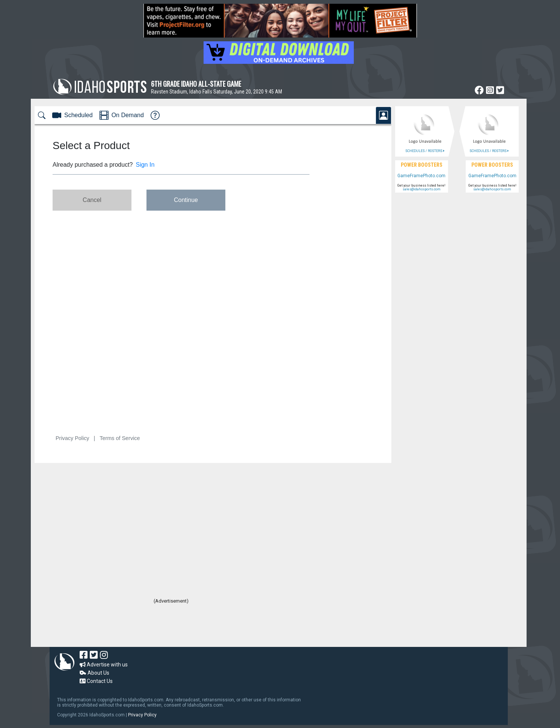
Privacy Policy (142, 715)
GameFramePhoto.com (421, 176)
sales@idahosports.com (422, 189)
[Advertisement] (171, 626)
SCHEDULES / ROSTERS (425, 151)
